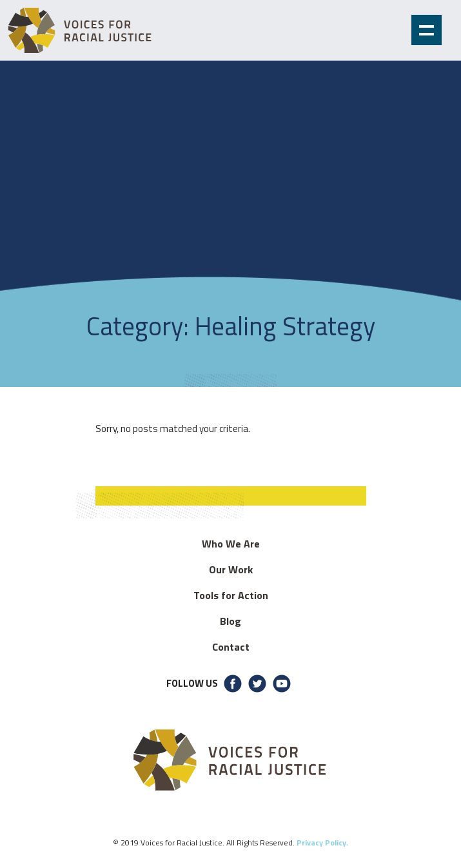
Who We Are (231, 544)
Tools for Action (231, 595)
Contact (231, 647)
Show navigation (427, 30)
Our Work (231, 569)
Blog (230, 621)
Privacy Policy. (322, 843)
